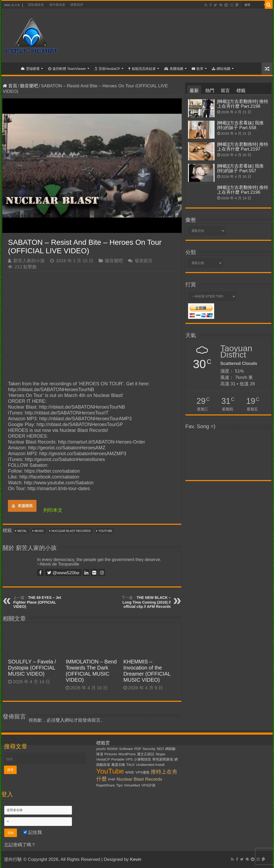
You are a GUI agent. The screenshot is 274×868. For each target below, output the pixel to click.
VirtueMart (132, 785)
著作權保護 (57, 5)
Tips (119, 785)
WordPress (127, 754)
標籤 (241, 91)
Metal (22, 531)
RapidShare (106, 785)
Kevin (136, 859)
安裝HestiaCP (107, 69)
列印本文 (53, 510)
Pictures (111, 754)
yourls (101, 749)
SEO (160, 749)
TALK (130, 765)
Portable (118, 759)
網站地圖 (221, 69)
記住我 (33, 832)
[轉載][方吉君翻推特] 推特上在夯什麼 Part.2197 (243, 147)
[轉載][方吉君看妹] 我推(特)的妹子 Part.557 (241, 168)
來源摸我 (22, 506)
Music (39, 531)
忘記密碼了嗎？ (20, 845)
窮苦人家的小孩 (29, 261)
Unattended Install (150, 765)
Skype (160, 754)
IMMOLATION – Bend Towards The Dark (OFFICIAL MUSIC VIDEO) (91, 671)
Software (126, 749)
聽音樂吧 (29, 86)
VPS (129, 759)
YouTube (105, 531)
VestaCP (103, 759)
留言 (225, 91)
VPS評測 (148, 785)
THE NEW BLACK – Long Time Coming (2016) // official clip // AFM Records (147, 602)
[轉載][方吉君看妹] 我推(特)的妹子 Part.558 (241, 125)
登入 (60, 720)
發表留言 (144, 261)
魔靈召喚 (118, 765)
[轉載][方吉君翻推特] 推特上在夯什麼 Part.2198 (243, 104)
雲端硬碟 (30, 69)
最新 (194, 91)
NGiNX (112, 749)
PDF (138, 749)
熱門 (210, 91)
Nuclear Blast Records (71, 531)
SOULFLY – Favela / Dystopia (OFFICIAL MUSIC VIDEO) (32, 668)
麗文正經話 (146, 754)
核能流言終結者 (142, 69)
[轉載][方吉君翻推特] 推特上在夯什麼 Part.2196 (243, 190)
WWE (130, 772)
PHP (112, 779)
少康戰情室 (142, 759)
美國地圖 (174, 69)
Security (149, 749)
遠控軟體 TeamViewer (67, 69)
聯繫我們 (77, 5)
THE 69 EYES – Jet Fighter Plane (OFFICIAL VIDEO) (37, 602)
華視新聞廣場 (163, 759)
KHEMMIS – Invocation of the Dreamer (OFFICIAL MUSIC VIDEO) (147, 671)
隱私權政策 (36, 5)
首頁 (11, 68)
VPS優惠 (142, 772)
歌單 (198, 69)
